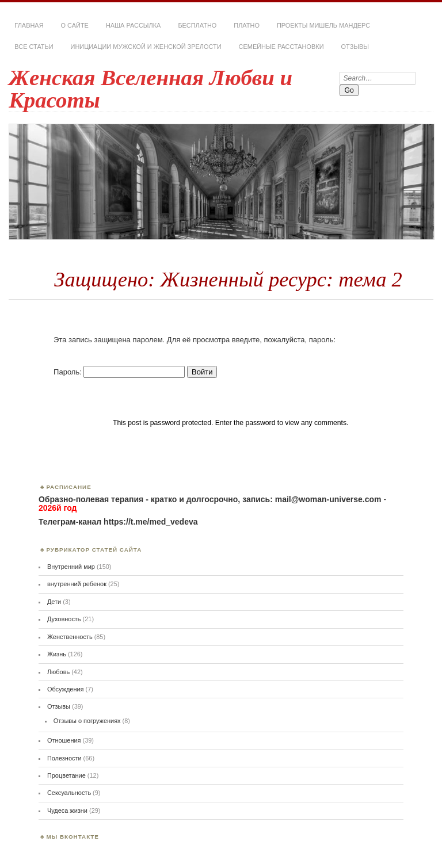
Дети (54, 602)
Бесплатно (197, 25)
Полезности (64, 758)
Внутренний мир (71, 567)
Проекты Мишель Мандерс (323, 25)
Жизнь (57, 654)
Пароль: (119, 372)
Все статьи (34, 47)
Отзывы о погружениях (87, 721)
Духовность (64, 619)
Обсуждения (66, 689)
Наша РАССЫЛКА (134, 25)
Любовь (58, 672)
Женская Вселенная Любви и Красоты (150, 89)
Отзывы (355, 47)
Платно (247, 25)
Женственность (70, 637)
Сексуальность (69, 793)
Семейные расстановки (281, 47)
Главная (29, 25)
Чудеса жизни (67, 810)
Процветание (66, 775)
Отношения (64, 740)
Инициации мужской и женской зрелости (146, 47)
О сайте (75, 25)
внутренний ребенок (77, 584)
